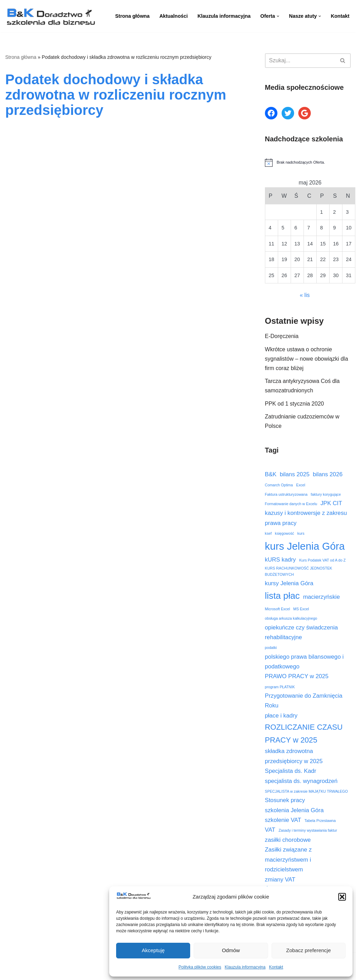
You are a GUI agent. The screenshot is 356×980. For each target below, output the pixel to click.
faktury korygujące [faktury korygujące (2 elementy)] (326, 494)
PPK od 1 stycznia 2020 (294, 404)
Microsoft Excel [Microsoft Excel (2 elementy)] (277, 609)
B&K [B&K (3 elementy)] (271, 474)
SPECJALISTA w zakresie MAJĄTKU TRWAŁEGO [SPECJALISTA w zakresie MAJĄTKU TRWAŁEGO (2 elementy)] (306, 791)
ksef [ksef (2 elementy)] (268, 533)
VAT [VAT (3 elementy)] (270, 830)
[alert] (308, 163)
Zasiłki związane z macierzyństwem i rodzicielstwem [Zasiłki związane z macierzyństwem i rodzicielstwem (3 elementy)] (288, 860)
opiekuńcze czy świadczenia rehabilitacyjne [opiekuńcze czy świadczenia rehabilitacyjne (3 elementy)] (301, 632)
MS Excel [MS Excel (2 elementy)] (301, 609)
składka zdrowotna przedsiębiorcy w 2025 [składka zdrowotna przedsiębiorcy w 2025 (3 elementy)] (294, 756)
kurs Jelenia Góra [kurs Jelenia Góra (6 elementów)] (305, 546)
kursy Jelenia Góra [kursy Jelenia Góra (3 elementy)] (289, 583)
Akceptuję (153, 950)
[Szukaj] (300, 61)
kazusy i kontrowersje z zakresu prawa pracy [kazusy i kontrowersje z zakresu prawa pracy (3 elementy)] (306, 518)
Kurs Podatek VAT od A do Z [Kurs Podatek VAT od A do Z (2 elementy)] (322, 560)
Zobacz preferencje (308, 950)
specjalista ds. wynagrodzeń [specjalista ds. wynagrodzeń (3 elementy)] (301, 781)
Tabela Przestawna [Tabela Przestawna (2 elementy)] (320, 821)
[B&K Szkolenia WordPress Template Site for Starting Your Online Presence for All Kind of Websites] (50, 16)
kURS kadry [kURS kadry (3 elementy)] (280, 560)
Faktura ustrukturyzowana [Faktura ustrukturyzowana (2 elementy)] (286, 494)
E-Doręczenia (282, 336)
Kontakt (276, 967)
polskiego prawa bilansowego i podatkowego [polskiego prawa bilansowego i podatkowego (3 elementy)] (304, 662)
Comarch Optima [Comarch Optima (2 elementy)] (279, 485)
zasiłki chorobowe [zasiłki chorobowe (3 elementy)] (288, 840)
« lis (305, 295)
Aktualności (173, 16)
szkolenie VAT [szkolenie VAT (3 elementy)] (283, 820)
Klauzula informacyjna (245, 967)
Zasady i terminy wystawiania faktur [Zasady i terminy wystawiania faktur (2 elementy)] (308, 830)
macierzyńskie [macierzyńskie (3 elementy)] (322, 597)
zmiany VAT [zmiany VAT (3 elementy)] (280, 880)
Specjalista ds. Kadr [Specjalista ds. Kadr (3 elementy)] (291, 771)
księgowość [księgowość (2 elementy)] (285, 533)
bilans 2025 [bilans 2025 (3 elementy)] (295, 474)
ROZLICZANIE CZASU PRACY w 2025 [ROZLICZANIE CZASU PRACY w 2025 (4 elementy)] (304, 734)
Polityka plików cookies (200, 967)
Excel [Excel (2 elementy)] (301, 485)
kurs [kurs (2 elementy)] (301, 533)
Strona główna (132, 16)
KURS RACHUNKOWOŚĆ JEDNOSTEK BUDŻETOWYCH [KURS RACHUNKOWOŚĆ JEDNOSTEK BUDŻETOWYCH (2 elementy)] (299, 571)
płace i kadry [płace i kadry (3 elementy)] (281, 716)
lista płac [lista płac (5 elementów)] (282, 596)
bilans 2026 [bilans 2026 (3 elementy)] (328, 474)
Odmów (231, 950)
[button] (342, 897)
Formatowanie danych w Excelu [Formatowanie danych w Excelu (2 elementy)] (291, 504)
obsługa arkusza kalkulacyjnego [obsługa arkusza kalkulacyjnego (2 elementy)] (291, 618)
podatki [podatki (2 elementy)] (271, 648)
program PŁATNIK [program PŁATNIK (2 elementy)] (280, 687)
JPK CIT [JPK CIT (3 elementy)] (331, 503)
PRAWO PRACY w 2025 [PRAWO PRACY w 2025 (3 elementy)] (297, 676)
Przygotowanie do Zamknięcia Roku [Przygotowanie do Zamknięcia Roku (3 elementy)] (304, 701)
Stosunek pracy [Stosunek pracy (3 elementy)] (285, 800)
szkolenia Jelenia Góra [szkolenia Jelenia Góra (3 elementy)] (294, 810)
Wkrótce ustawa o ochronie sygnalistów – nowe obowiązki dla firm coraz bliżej (306, 359)
